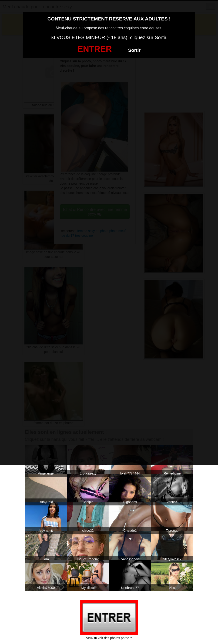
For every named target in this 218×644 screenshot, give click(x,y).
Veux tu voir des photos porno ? (109, 638)
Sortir (134, 50)
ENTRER (95, 49)
